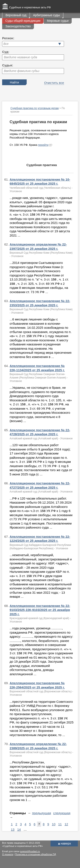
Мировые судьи (58, 21)
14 (19, 829)
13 (13, 829)
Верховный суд (16, 15)
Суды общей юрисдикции (23, 21)
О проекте (8, 854)
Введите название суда (20, 57)
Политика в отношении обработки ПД (36, 854)
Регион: (8, 38)
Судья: (8, 65)
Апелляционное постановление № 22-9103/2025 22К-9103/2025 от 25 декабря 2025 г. (40, 610)
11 (60, 824)
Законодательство (18, 26)
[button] (60, 44)
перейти (43, 145)
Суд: (6, 52)
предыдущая (41, 813)
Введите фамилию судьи (22, 71)
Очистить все (54, 83)
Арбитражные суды (47, 15)
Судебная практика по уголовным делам (35, 108)
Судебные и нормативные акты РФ (30, 7)
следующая (62, 813)
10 (54, 824)
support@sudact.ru (30, 851)
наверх (64, 843)
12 (66, 824)
